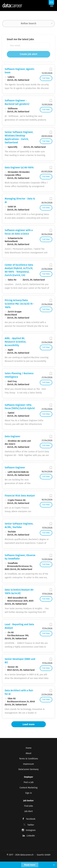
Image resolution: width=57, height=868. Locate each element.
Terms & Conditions (29, 759)
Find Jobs (29, 806)
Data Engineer (12, 436)
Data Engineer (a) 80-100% (19, 167)
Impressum (28, 764)
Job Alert (29, 811)
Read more (30, 865)
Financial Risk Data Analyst (20, 496)
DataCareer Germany (28, 769)
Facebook (31, 819)
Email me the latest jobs (20, 39)
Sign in (28, 793)
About (28, 753)
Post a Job (29, 782)
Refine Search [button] (28, 23)
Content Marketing (28, 788)
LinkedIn (31, 836)
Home (29, 748)
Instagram (31, 830)
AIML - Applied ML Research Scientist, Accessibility (15, 342)
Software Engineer (15, 467)
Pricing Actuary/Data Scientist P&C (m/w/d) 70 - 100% (19, 304)
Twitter (31, 825)
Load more (29, 724)
